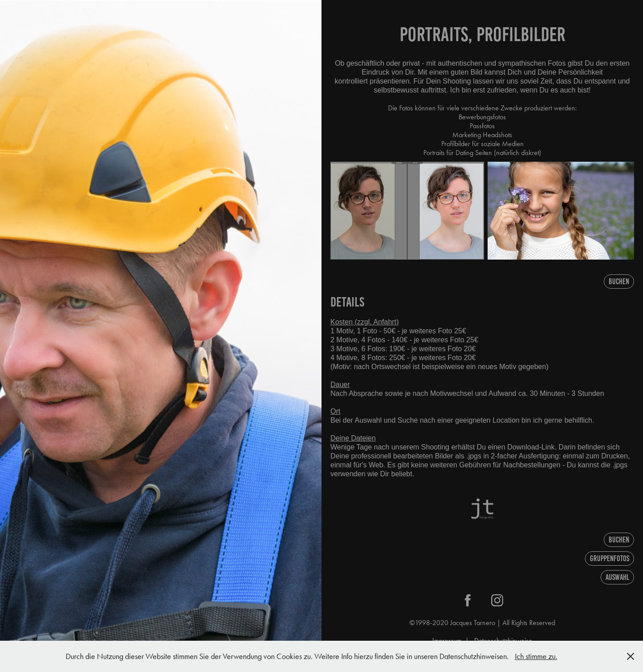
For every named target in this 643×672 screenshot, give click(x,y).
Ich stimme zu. (536, 656)
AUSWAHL (617, 577)
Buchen (619, 281)
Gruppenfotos (610, 559)
